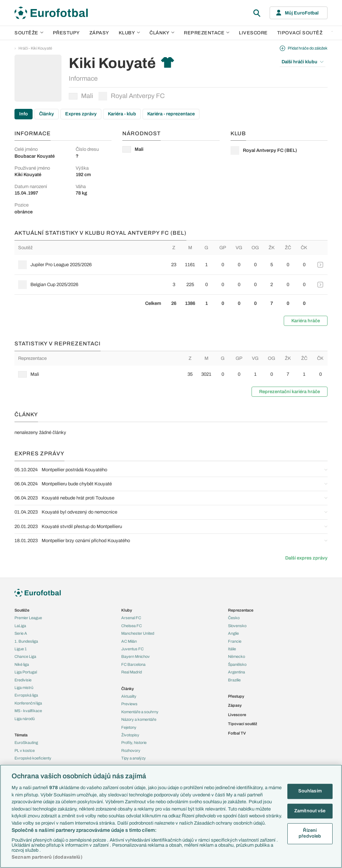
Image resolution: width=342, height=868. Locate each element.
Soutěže (29, 33)
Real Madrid (132, 672)
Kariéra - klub (122, 114)
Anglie (233, 633)
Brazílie (234, 680)
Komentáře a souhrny (140, 712)
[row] (171, 265)
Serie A (21, 633)
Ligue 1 (21, 649)
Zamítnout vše (310, 811)
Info (24, 114)
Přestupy (66, 33)
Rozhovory (131, 750)
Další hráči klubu (303, 62)
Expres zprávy (81, 114)
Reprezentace (207, 33)
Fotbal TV (237, 733)
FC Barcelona (133, 664)
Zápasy (99, 33)
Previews (129, 704)
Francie (235, 641)
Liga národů (25, 719)
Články (47, 114)
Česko (234, 618)
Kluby (130, 33)
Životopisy (130, 735)
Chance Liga (25, 656)
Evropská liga (26, 695)
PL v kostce (25, 750)
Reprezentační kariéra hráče (290, 392)
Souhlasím (310, 791)
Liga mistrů (24, 688)
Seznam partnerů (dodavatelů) (47, 857)
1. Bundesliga (26, 641)
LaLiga (20, 626)
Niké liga (22, 664)
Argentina (237, 672)
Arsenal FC (131, 618)
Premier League (28, 618)
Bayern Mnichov (136, 656)
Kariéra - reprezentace (171, 114)
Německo (237, 656)
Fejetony (129, 727)
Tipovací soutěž (300, 33)
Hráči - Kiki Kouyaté (35, 48)
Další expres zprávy (306, 558)
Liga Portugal (26, 672)
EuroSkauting (26, 743)
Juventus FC (132, 649)
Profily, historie (134, 743)
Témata (21, 735)
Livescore (253, 33)
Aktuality (129, 696)
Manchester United (138, 633)
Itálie (232, 649)
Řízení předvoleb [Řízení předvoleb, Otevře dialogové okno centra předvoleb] (310, 834)
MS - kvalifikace (28, 711)
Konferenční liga (28, 703)
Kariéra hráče (306, 321)
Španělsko (237, 664)
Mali (81, 96)
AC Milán (129, 641)
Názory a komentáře (139, 719)
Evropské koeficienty (33, 758)
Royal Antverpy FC (132, 96)
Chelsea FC (132, 626)
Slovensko (237, 626)
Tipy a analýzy (134, 758)
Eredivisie (23, 680)
